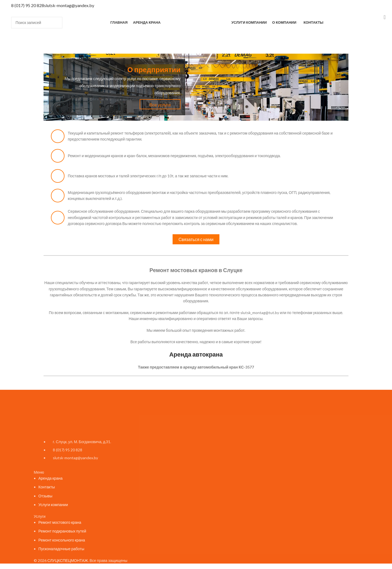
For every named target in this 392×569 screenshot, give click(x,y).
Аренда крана (50, 478)
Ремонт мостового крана (60, 522)
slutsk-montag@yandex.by (69, 5)
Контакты (47, 487)
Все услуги (160, 105)
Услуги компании (53, 505)
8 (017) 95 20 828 (28, 5)
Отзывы (45, 496)
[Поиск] (37, 23)
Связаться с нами (196, 239)
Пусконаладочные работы (61, 549)
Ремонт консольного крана (62, 540)
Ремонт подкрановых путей (62, 531)
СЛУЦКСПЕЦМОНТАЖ (68, 560)
